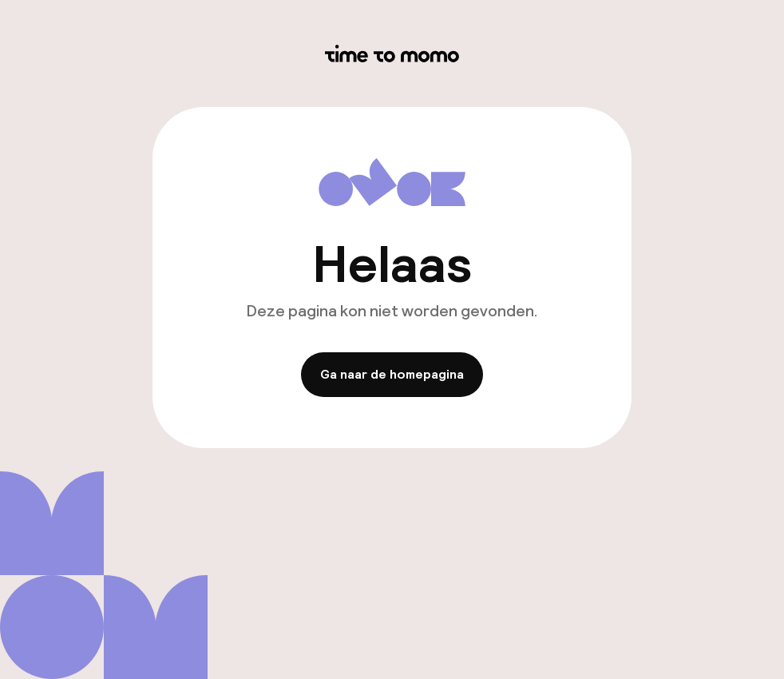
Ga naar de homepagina (392, 374)
